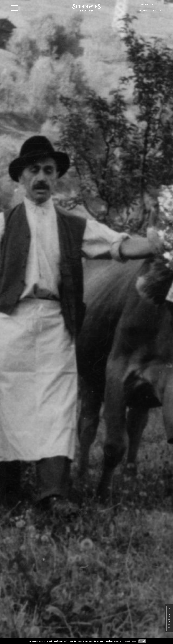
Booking (158, 11)
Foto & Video (148, 4)
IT (163, 4)
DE (159, 4)
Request (144, 11)
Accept (142, 641)
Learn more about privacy (125, 641)
